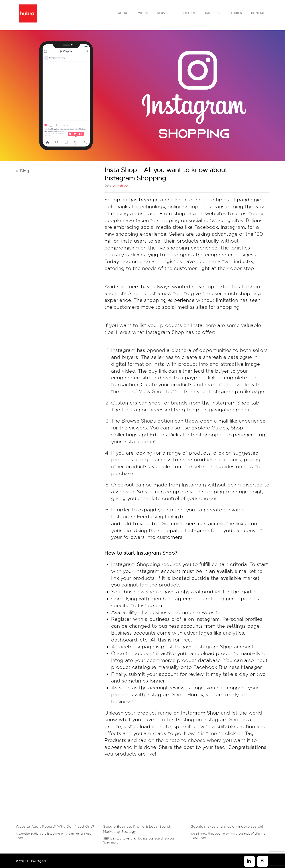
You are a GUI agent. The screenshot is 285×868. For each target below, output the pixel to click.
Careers (212, 13)
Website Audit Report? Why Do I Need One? (55, 826)
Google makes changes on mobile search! (227, 826)
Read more (111, 842)
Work (143, 13)
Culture (189, 13)
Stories (235, 13)
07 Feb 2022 (122, 186)
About (124, 13)
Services (165, 13)
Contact (259, 13)
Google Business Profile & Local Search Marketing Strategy (137, 829)
